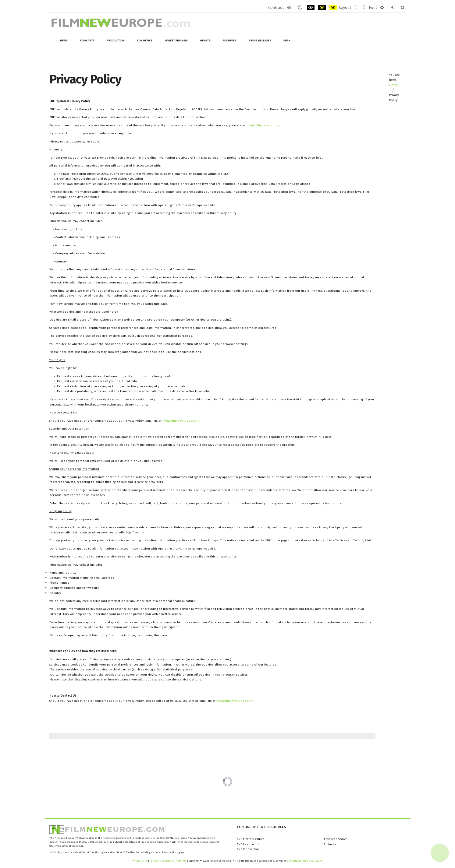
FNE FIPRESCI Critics (251, 839)
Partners (155, 861)
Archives (330, 844)
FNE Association (249, 844)
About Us (181, 861)
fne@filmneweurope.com (267, 125)
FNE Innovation (248, 849)
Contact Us (168, 861)
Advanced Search (336, 839)
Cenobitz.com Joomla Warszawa (305, 861)
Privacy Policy (140, 861)
